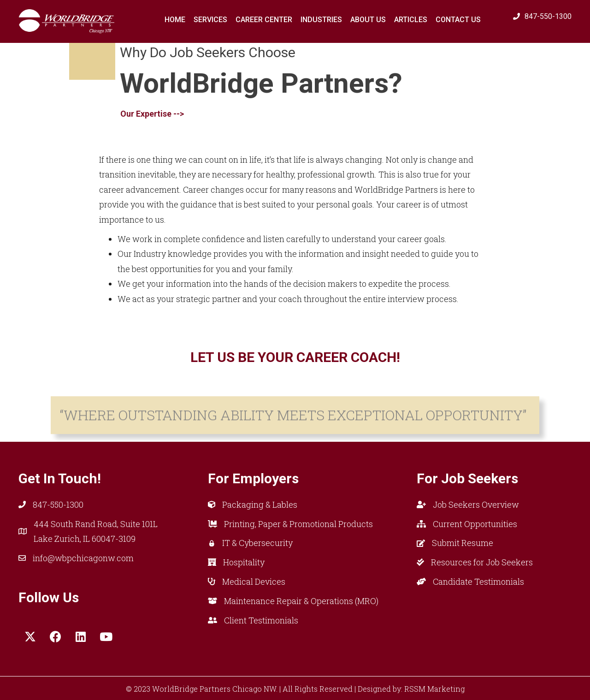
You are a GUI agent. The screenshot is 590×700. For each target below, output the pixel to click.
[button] (30, 637)
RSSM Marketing (434, 689)
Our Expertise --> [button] (152, 105)
